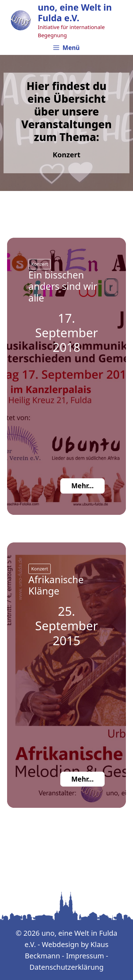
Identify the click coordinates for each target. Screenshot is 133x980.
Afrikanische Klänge (56, 585)
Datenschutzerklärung (66, 967)
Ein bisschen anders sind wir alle (63, 286)
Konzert (40, 264)
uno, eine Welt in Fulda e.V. (75, 12)
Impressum (85, 956)
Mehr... (82, 486)
